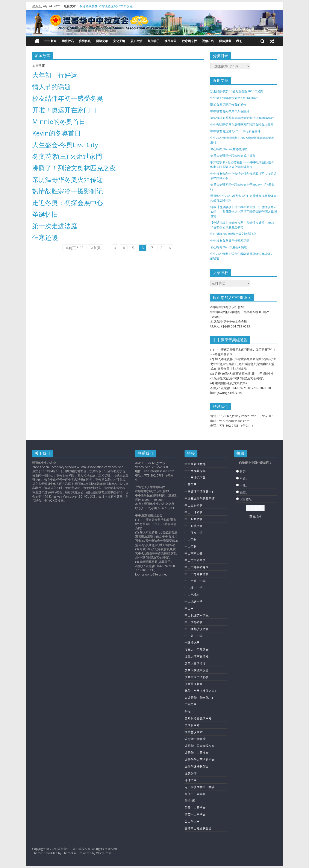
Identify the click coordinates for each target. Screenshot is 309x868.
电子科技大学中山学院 (200, 787)
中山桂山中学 (194, 588)
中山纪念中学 (194, 601)
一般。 (244, 485)
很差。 (244, 492)
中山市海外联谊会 (197, 574)
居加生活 (136, 41)
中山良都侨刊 (194, 622)
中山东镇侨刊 (194, 526)
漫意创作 (191, 773)
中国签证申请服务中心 (200, 491)
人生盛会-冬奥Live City (65, 145)
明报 (188, 711)
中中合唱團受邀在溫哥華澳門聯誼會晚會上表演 (242, 124)
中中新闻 (50, 41)
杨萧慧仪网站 (194, 732)
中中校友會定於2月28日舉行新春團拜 (235, 131)
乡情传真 (85, 41)
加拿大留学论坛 (195, 663)
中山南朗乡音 (194, 553)
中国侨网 (191, 485)
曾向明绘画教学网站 (198, 718)
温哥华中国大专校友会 (200, 746)
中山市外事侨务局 (197, 567)
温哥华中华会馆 (195, 739)
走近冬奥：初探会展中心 (68, 203)
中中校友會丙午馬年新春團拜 (230, 111)
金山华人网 (192, 821)
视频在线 (208, 41)
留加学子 (153, 41)
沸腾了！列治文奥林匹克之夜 (74, 168)
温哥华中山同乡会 (197, 753)
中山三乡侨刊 (194, 505)
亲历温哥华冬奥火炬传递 (68, 179)
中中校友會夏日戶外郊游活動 (230, 240)
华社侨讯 (68, 41)
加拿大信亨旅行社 (197, 656)
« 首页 (96, 248)
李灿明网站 (192, 725)
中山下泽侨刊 (194, 512)
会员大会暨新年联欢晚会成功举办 (233, 156)
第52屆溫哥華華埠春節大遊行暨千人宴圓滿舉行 (242, 118)
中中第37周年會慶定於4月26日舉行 (234, 98)
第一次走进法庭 (55, 226)
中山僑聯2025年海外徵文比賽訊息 (233, 234)
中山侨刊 (191, 540)
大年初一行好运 (55, 75)
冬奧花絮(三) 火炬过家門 (67, 156)
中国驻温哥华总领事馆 (200, 498)
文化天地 (119, 41)
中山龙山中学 (194, 636)
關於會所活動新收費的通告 (228, 104)
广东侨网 (191, 704)
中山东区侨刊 (194, 519)
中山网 (189, 608)
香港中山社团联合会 (198, 828)
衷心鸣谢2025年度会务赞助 (229, 247)
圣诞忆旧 (45, 214)
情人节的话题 (51, 87)
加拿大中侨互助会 (197, 649)
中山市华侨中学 (195, 560)
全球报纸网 (192, 643)
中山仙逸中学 (194, 533)
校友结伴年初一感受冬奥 (68, 98)
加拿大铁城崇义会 (197, 670)
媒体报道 (225, 41)
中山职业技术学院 (197, 615)
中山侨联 (191, 546)
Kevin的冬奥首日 (57, 133)
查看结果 (255, 516)
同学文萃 (102, 41)
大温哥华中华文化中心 (200, 698)
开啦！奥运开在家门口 (64, 110)
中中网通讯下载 (195, 478)
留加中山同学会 (195, 794)
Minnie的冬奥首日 (59, 121)
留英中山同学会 (195, 814)
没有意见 (246, 499)
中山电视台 (192, 595)
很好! (243, 471)
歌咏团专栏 (189, 41)
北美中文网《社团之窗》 (201, 691)
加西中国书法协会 (197, 677)
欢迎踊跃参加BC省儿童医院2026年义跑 (106, 6)
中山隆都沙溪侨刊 (197, 629)
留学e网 (190, 801)
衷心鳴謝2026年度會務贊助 (229, 149)
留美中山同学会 (195, 808)
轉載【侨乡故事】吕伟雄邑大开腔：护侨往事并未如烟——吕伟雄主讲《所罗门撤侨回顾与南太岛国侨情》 (244, 211)
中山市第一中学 (195, 581)
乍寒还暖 (45, 237)
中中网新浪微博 (195, 464)
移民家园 (171, 41)
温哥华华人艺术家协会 (200, 759)
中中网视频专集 (195, 471)
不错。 (244, 478)
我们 (239, 41)
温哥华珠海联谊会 (197, 766)
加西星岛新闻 (194, 684)
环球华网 (191, 780)
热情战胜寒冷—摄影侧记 (68, 191)
